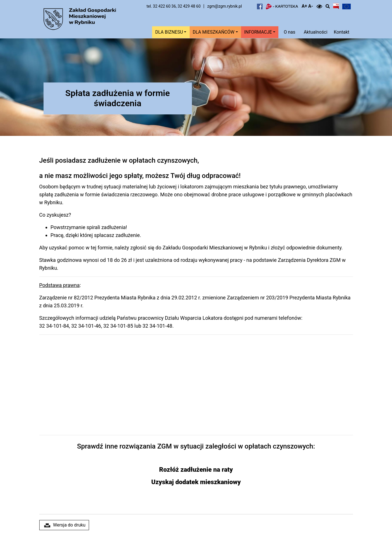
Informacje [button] (258, 32)
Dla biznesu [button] (169, 32)
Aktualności (316, 32)
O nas (290, 32)
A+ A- (307, 6)
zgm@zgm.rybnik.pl (225, 6)
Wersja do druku (64, 525)
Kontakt (342, 32)
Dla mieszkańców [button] (214, 32)
